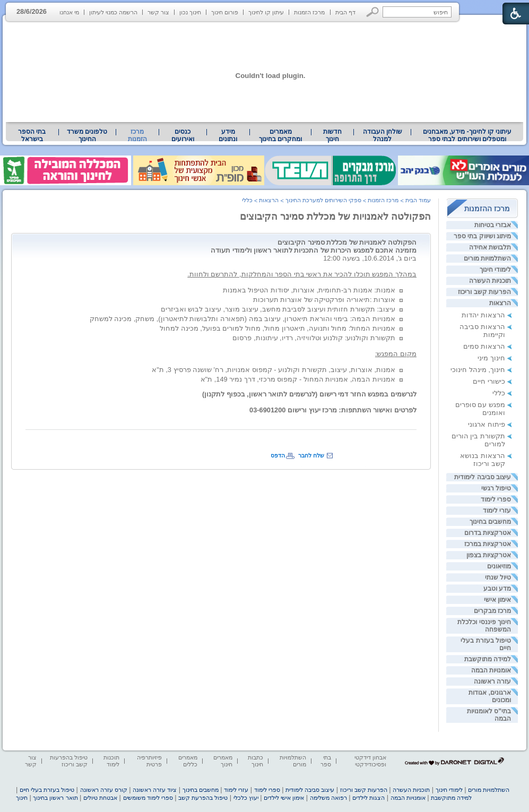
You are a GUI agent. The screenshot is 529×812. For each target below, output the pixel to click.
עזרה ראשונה (492, 681)
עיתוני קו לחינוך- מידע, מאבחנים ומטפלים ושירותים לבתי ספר (467, 135)
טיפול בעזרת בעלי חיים (47, 790)
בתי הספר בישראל (32, 135)
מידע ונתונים (228, 135)
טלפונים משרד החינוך (87, 135)
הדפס (278, 455)
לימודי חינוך (495, 270)
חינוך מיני (491, 358)
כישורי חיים (489, 381)
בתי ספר (326, 761)
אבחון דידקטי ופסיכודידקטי (370, 761)
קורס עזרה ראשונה (104, 790)
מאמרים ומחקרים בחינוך (280, 135)
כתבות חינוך (255, 761)
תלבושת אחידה (490, 247)
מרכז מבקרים (492, 611)
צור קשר (158, 12)
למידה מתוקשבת (488, 659)
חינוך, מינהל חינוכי (478, 370)
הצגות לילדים (368, 798)
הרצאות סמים (484, 346)
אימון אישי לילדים (284, 798)
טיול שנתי (498, 577)
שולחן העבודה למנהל (383, 135)
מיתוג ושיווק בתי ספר (482, 236)
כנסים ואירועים (183, 135)
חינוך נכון (190, 12)
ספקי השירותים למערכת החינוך (323, 200)
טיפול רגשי (496, 488)
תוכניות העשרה (490, 281)
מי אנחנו (69, 12)
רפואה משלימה (328, 798)
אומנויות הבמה (491, 670)
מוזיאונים (499, 566)
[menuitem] (467, 135)
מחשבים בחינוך (490, 522)
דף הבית (345, 12)
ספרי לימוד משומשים (148, 798)
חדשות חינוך (332, 135)
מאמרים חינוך (223, 761)
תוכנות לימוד (111, 761)
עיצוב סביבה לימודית (483, 477)
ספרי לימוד (496, 499)
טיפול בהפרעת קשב (203, 798)
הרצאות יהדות (483, 315)
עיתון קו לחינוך (266, 12)
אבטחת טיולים (100, 798)
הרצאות (500, 303)
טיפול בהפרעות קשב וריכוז (69, 761)
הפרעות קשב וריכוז (484, 292)
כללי (499, 393)
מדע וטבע (497, 589)
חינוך (22, 798)
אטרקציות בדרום (488, 533)
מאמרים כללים (188, 761)
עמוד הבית (418, 200)
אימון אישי (497, 600)
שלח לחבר (311, 455)
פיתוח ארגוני (487, 424)
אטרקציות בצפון (489, 555)
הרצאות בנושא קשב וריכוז (483, 460)
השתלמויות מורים (487, 258)
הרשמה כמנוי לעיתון (113, 12)
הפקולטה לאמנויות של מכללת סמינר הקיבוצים (335, 217)
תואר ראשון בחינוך (55, 798)
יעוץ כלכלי (246, 798)
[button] (373, 12)
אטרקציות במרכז (488, 544)
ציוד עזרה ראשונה (155, 790)
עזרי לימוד (497, 511)
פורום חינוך (225, 12)
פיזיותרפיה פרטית (149, 761)
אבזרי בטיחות (493, 225)
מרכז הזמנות (309, 12)
